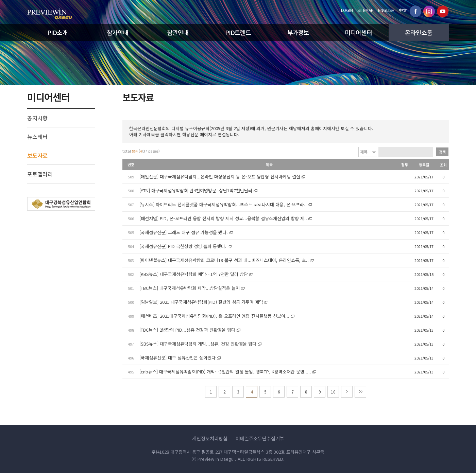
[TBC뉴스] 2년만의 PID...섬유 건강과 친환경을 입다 (187, 330)
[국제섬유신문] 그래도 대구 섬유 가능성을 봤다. (184, 232)
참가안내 (118, 32)
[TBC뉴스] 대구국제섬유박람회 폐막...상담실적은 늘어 (190, 288)
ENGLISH (386, 10)
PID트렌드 (238, 32)
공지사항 (37, 118)
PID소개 (57, 32)
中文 (403, 10)
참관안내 (178, 32)
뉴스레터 (37, 137)
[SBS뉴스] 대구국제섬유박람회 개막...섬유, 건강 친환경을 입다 (198, 344)
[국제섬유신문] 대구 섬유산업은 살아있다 (177, 358)
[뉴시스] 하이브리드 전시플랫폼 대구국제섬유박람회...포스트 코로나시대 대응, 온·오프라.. (223, 204)
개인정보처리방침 (210, 438)
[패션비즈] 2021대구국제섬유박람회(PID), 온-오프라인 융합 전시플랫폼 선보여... (214, 316)
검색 (442, 152)
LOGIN (347, 10)
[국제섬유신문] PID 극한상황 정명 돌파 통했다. (183, 246)
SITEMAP (365, 10)
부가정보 (298, 32)
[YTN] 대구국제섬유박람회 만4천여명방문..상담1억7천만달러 (196, 190)
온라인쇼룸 (419, 32)
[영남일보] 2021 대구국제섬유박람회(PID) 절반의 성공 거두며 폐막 (201, 302)
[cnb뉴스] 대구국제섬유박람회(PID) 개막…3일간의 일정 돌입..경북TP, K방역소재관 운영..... (225, 372)
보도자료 (37, 155)
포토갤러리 (40, 174)
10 (333, 392)
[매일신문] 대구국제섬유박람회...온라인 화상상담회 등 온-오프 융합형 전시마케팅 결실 (220, 177)
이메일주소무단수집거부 (260, 438)
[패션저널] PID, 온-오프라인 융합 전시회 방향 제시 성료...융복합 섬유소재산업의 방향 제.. (223, 218)
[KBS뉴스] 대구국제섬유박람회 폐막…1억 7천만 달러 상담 (194, 274)
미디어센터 (358, 32)
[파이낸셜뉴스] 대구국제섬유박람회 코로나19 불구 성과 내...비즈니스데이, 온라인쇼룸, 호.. (224, 260)
